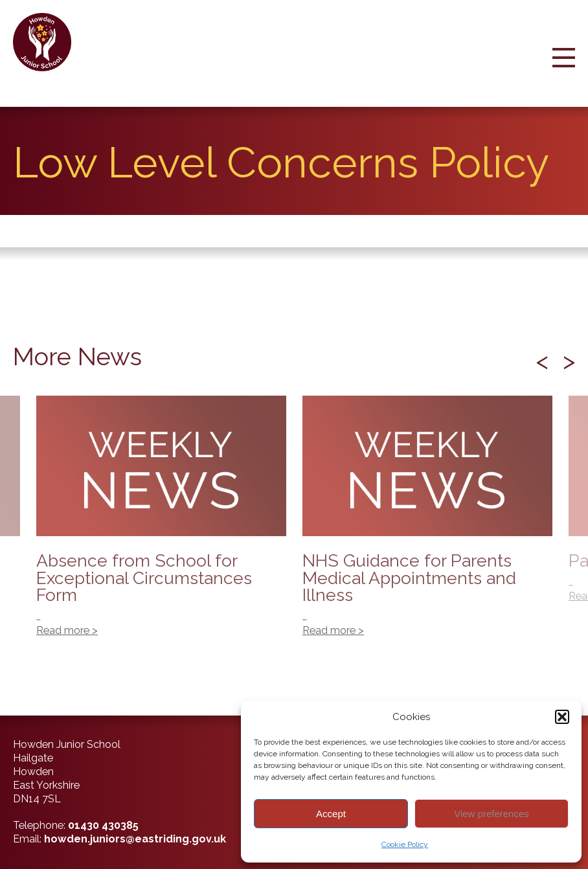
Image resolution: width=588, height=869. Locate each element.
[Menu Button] (564, 69)
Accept (331, 814)
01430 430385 (103, 825)
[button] (562, 717)
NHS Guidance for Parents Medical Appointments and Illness (427, 523)
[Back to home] (47, 42)
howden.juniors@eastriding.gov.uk (135, 839)
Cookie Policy (405, 844)
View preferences (492, 814)
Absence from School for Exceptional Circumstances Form (161, 523)
